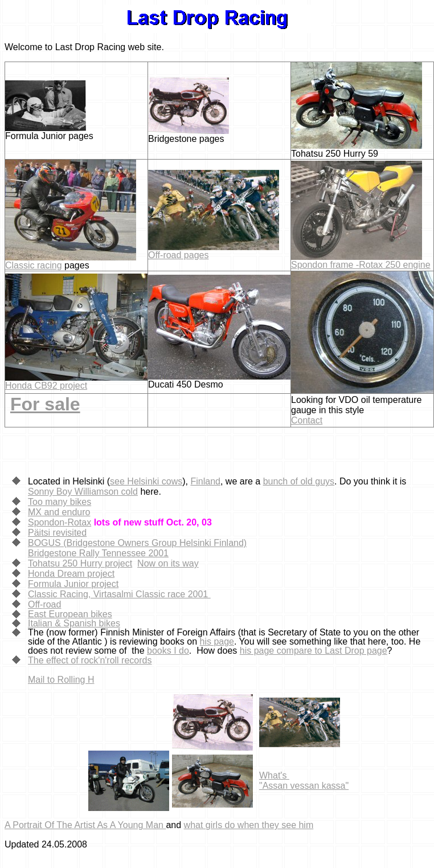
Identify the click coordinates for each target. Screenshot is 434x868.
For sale (45, 404)
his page (217, 641)
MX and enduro (59, 512)
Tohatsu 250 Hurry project (80, 563)
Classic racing (34, 265)
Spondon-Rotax (60, 522)
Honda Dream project (71, 574)
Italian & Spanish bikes (74, 623)
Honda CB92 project (46, 386)
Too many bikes (60, 502)
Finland (205, 481)
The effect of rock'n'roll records (90, 660)
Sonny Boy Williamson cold (83, 492)
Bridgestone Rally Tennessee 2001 (98, 553)
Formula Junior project (73, 584)
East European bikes (70, 614)
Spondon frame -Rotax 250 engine (361, 265)
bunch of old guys (299, 481)
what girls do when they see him (249, 825)
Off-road (44, 604)
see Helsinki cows (146, 481)
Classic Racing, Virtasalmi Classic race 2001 (119, 594)
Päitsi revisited (57, 533)
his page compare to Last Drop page (314, 651)
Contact (307, 420)
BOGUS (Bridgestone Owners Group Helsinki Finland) (137, 543)
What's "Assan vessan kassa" (304, 781)
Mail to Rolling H (61, 680)
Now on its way (168, 563)
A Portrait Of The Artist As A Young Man (85, 825)
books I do (168, 651)
